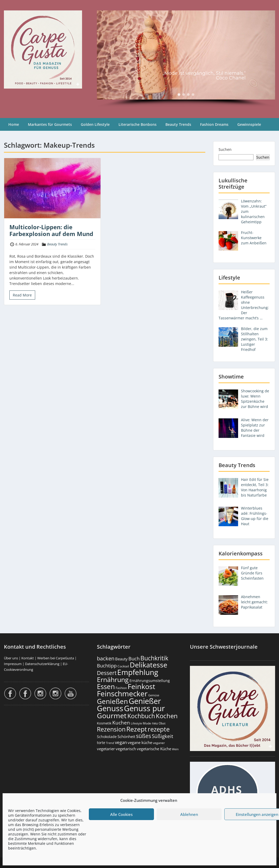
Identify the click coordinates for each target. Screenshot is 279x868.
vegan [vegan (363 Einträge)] (121, 742)
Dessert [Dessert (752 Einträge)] (107, 673)
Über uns (11, 658)
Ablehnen (189, 814)
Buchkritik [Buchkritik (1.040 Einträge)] (154, 658)
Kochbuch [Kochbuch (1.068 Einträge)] (141, 716)
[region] (186, 59)
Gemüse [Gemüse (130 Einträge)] (154, 695)
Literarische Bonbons (138, 124)
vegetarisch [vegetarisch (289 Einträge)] (126, 749)
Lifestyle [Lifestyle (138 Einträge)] (136, 723)
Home (14, 124)
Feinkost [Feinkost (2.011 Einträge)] (141, 686)
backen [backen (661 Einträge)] (106, 658)
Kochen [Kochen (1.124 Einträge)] (167, 716)
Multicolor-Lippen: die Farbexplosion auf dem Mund (51, 230)
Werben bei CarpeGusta (56, 658)
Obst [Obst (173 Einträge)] (162, 723)
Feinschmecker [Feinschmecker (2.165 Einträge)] (122, 694)
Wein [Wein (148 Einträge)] (175, 749)
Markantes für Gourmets (50, 124)
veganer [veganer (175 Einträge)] (159, 743)
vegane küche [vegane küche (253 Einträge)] (140, 742)
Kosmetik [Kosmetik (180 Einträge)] (104, 723)
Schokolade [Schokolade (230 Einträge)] (107, 737)
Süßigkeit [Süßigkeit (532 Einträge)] (163, 736)
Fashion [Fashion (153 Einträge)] (121, 688)
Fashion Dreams (214, 124)
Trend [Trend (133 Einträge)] (110, 743)
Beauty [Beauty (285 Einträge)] (121, 659)
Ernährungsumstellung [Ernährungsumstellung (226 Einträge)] (150, 681)
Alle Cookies (121, 814)
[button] (179, 95)
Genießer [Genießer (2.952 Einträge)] (145, 701)
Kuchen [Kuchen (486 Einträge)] (121, 723)
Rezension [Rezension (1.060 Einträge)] (111, 729)
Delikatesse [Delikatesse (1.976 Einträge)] (148, 665)
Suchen (225, 149)
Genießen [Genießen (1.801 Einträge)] (112, 701)
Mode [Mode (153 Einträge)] (147, 723)
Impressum (13, 664)
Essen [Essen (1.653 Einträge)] (106, 686)
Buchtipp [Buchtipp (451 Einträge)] (107, 666)
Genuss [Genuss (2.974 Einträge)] (110, 708)
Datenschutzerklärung (42, 664)
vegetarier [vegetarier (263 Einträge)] (106, 749)
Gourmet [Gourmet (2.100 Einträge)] (112, 715)
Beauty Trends (178, 124)
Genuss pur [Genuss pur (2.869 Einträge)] (144, 708)
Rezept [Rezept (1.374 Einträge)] (137, 729)
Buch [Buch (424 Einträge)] (134, 659)
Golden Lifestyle (95, 124)
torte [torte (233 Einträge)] (101, 743)
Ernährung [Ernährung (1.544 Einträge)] (113, 679)
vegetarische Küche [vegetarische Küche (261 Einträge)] (154, 749)
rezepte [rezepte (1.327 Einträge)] (159, 729)
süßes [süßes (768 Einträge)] (144, 736)
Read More (22, 295)
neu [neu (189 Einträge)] (155, 723)
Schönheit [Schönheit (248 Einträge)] (126, 736)
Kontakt (28, 658)
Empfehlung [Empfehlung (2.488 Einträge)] (138, 672)
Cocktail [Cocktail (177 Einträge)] (123, 666)
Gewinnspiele (249, 124)
